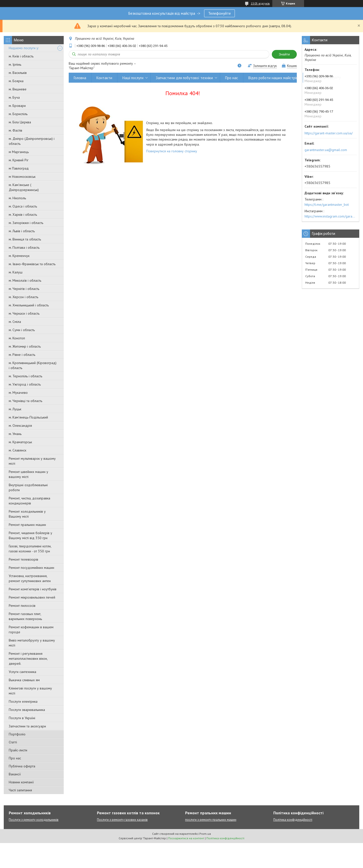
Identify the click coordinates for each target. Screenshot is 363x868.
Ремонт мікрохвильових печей (32, 597)
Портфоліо (17, 734)
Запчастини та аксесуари (27, 726)
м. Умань (15, 434)
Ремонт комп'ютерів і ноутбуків (33, 589)
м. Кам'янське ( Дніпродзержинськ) (24, 187)
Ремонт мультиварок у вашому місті (32, 461)
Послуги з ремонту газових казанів (122, 820)
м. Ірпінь (15, 64)
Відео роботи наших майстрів (273, 78)
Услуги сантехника (22, 672)
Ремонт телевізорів (23, 559)
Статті (13, 742)
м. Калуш (16, 272)
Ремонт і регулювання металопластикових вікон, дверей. (28, 658)
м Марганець (19, 152)
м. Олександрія (20, 426)
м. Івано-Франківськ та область (32, 264)
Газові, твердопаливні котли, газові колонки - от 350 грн (30, 549)
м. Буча (14, 97)
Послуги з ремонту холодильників (34, 820)
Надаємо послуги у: (24, 48)
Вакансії (15, 774)
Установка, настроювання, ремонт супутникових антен (30, 578)
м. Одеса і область (23, 206)
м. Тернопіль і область (25, 376)
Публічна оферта (22, 766)
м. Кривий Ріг (19, 160)
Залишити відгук (265, 66)
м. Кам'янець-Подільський (28, 417)
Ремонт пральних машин (27, 525)
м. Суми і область (22, 330)
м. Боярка (16, 81)
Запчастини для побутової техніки (184, 78)
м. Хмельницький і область (29, 305)
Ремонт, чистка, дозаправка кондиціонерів (29, 501)
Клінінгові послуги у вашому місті (30, 691)
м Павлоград (19, 168)
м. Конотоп (17, 338)
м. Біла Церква (20, 122)
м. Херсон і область (23, 297)
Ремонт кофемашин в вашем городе (31, 630)
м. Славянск (17, 450)
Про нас (15, 758)
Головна (80, 78)
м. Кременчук (19, 256)
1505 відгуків (260, 3)
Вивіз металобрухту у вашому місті (32, 643)
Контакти (104, 78)
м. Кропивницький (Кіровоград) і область (33, 365)
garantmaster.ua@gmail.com (326, 150)
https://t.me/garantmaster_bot (327, 205)
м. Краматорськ (20, 442)
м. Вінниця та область (25, 239)
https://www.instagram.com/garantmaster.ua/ (331, 216)
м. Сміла (15, 322)
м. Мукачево (18, 393)
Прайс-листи (18, 750)
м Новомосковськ (22, 177)
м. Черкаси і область (24, 313)
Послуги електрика (23, 701)
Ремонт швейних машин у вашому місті (28, 474)
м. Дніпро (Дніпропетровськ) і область (32, 141)
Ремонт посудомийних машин (31, 568)
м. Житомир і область (25, 346)
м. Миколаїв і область (25, 280)
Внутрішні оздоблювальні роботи (28, 487)
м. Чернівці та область (25, 401)
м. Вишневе (18, 89)
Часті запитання (20, 790)
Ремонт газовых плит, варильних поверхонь (25, 616)
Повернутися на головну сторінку (172, 151)
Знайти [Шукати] (284, 54)
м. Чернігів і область (24, 289)
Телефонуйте (219, 13)
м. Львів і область (22, 231)
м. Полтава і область (24, 247)
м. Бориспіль (18, 114)
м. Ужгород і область (25, 384)
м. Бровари (17, 106)
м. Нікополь (17, 198)
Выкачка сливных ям (24, 680)
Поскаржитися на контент (186, 838)
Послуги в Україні (22, 718)
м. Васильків (18, 73)
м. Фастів (15, 130)
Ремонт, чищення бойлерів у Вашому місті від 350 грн (30, 535)
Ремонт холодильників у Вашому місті (27, 514)
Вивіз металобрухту (324, 78)
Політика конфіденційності (293, 820)
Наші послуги (133, 78)
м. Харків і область (23, 215)
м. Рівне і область (22, 355)
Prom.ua (205, 834)
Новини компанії (21, 782)
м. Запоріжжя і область (26, 223)
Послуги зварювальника (27, 710)
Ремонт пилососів (22, 606)
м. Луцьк (15, 409)
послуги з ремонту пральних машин (211, 820)
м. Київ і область (21, 56)
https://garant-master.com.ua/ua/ (329, 133)
